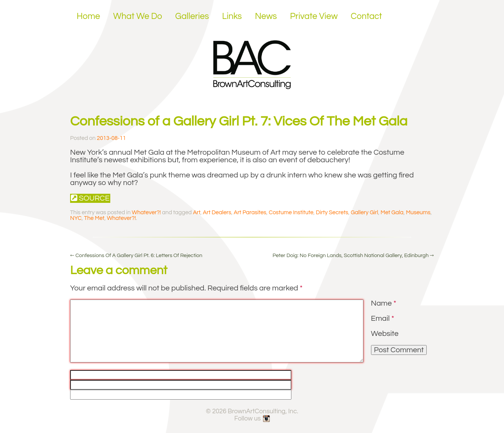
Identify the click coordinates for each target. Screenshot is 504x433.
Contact (367, 16)
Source (90, 198)
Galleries (192, 16)
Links (232, 16)
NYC (76, 218)
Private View (314, 16)
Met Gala (392, 213)
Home (88, 16)
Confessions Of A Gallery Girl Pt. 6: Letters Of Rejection (136, 256)
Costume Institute (291, 213)
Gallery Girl (365, 213)
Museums (418, 213)
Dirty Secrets (332, 213)
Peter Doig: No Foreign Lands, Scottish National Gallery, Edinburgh (353, 256)
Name (384, 303)
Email (383, 318)
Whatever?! (146, 213)
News (266, 16)
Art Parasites (250, 213)
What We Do (138, 16)
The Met (94, 218)
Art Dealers (217, 213)
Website (385, 334)
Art (197, 213)
